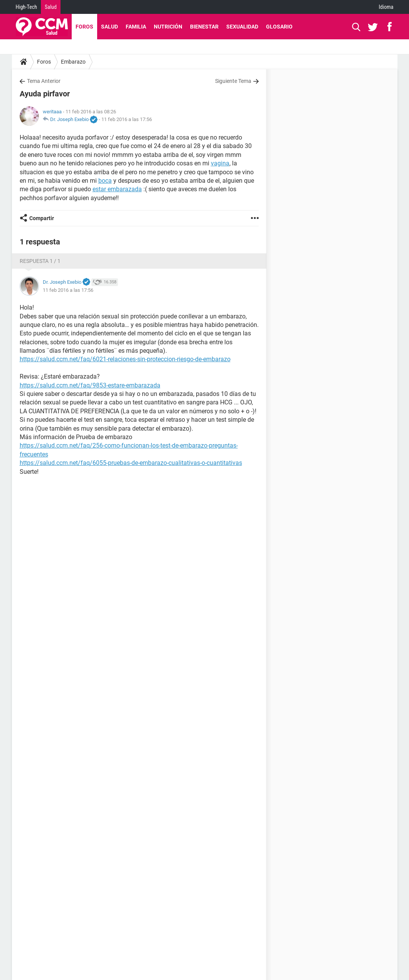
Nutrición (168, 27)
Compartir (42, 218)
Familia (136, 27)
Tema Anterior (44, 81)
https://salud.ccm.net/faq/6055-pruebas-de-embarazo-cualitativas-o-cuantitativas (131, 463)
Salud (51, 7)
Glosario (279, 27)
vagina (220, 163)
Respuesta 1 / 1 (40, 261)
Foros (84, 27)
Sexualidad (242, 27)
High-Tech (26, 7)
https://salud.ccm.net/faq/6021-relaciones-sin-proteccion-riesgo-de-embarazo (125, 359)
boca (105, 181)
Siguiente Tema (233, 81)
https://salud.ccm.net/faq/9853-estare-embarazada (90, 385)
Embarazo (73, 62)
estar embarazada (117, 189)
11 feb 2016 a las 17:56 (127, 119)
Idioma (386, 7)
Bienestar (204, 27)
